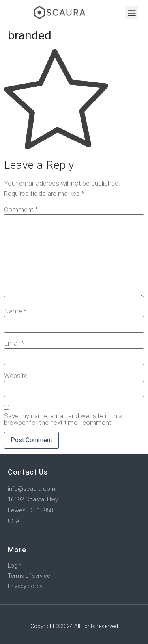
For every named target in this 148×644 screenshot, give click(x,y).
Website (16, 376)
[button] (132, 12)
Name (15, 311)
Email (14, 343)
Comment (21, 210)
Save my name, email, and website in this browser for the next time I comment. (63, 419)
